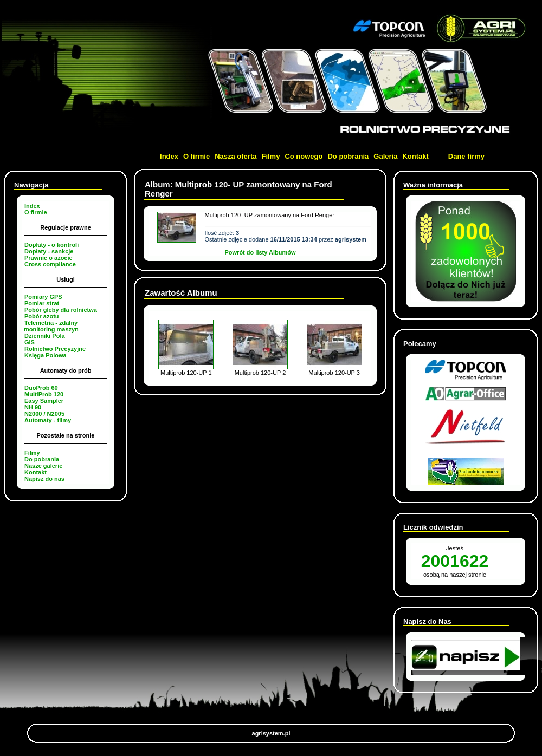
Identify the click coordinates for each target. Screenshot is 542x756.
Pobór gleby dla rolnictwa (61, 310)
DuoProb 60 (41, 388)
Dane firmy (466, 156)
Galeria (385, 156)
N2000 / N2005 (44, 414)
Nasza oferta (235, 156)
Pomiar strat (42, 303)
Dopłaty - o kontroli (51, 245)
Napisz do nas (44, 479)
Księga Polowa (46, 355)
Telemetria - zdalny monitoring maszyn (51, 326)
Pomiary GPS (43, 297)
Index (169, 156)
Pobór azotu (42, 316)
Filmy (270, 156)
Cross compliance (50, 264)
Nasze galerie (43, 466)
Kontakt (415, 156)
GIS (30, 342)
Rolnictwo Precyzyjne (55, 349)
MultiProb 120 (44, 394)
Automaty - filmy (48, 420)
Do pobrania (348, 156)
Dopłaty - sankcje (49, 251)
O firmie (196, 156)
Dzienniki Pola (45, 336)
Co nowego (304, 156)
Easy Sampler (44, 401)
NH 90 (33, 407)
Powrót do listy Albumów (260, 252)
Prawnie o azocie (49, 258)
